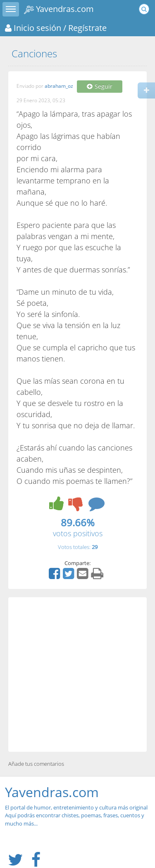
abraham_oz (59, 86)
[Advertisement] (77, 674)
